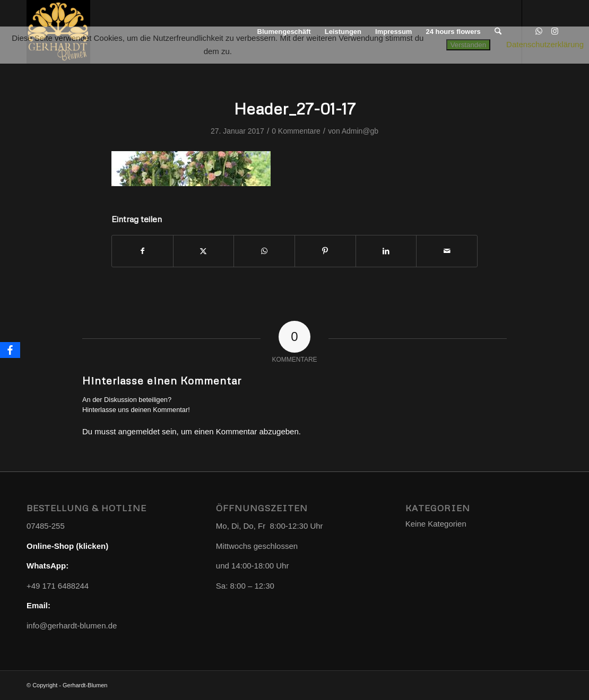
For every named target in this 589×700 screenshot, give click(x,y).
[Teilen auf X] (204, 251)
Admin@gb (360, 131)
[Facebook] (10, 350)
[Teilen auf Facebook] (142, 251)
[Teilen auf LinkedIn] (386, 251)
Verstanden (468, 45)
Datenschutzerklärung (545, 44)
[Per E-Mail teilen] (447, 251)
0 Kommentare (296, 131)
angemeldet (139, 431)
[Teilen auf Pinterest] (325, 251)
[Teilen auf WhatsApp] (264, 251)
